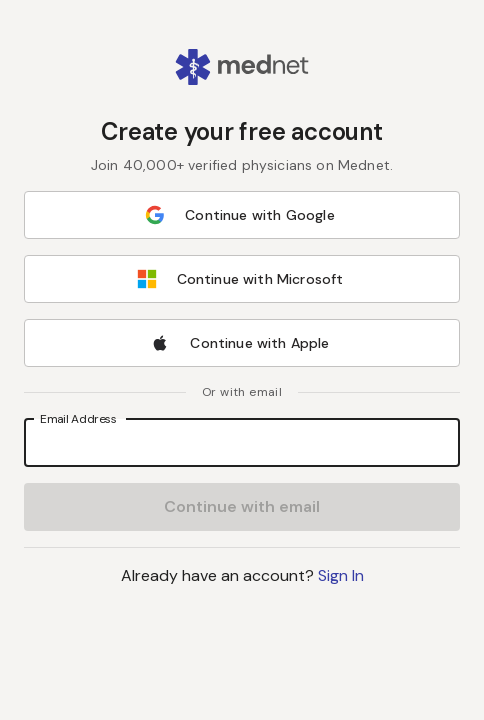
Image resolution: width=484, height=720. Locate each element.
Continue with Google (239, 215)
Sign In (341, 575)
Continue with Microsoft (240, 279)
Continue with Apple (239, 343)
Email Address (78, 418)
